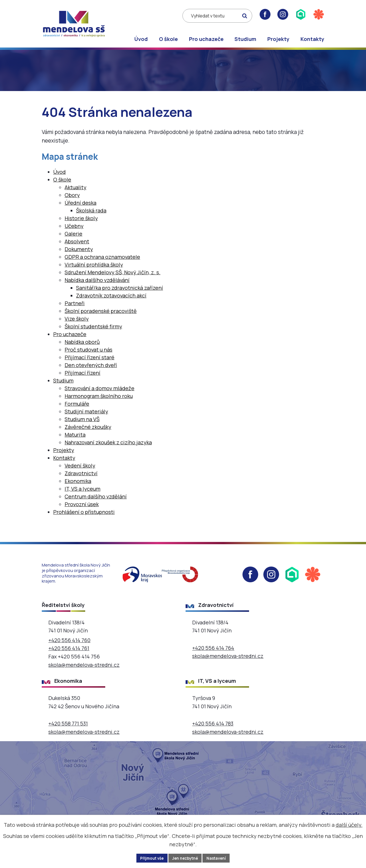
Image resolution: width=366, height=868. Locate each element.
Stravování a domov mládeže (100, 393)
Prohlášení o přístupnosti (84, 516)
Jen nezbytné (185, 858)
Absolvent (77, 246)
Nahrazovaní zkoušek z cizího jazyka (108, 447)
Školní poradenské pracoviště (101, 315)
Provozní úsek (82, 509)
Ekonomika (78, 486)
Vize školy (77, 323)
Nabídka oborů (82, 346)
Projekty (278, 39)
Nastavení (218, 858)
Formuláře (77, 408)
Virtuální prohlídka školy (94, 269)
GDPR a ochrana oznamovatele (102, 261)
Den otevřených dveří (91, 370)
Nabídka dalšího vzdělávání (97, 285)
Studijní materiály (86, 416)
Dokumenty (79, 254)
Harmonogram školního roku (99, 401)
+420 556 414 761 (69, 653)
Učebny (74, 230)
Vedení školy (80, 470)
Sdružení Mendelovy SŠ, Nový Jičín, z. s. (113, 277)
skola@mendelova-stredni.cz (84, 669)
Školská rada (91, 215)
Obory (72, 200)
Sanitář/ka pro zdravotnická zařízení (120, 292)
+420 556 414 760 (69, 645)
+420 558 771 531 (68, 728)
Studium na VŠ (82, 424)
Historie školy (81, 223)
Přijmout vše (150, 858)
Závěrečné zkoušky (88, 431)
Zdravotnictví (81, 478)
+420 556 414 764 (213, 652)
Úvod (141, 39)
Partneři (75, 308)
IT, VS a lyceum (82, 493)
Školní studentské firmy (93, 331)
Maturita (75, 439)
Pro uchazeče (206, 39)
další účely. (349, 824)
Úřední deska (80, 207)
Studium (245, 39)
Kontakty (312, 39)
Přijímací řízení (82, 377)
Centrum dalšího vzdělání (96, 501)
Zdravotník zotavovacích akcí (111, 300)
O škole (168, 39)
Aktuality (75, 192)
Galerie (73, 238)
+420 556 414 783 (213, 728)
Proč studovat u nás (88, 354)
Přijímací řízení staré (89, 362)
